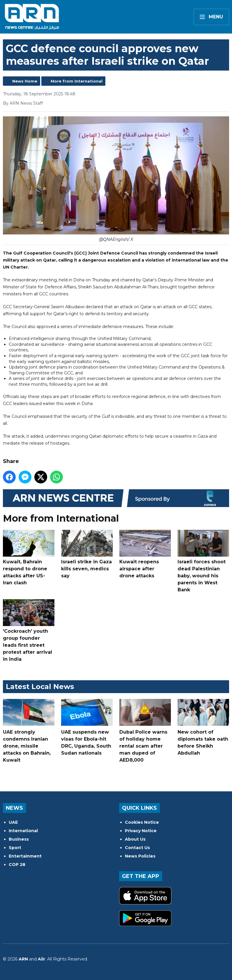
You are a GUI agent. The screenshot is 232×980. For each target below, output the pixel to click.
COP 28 (17, 865)
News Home (25, 81)
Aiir (41, 959)
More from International (77, 81)
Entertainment (25, 856)
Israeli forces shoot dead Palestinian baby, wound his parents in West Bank (203, 561)
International (23, 831)
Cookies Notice (142, 822)
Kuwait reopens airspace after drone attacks (145, 554)
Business (19, 839)
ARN (23, 959)
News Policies (140, 856)
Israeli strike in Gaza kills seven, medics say (87, 554)
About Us (135, 839)
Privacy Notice (141, 831)
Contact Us (137, 848)
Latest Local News (40, 687)
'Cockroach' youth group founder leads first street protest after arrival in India (29, 631)
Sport (15, 848)
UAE (13, 822)
